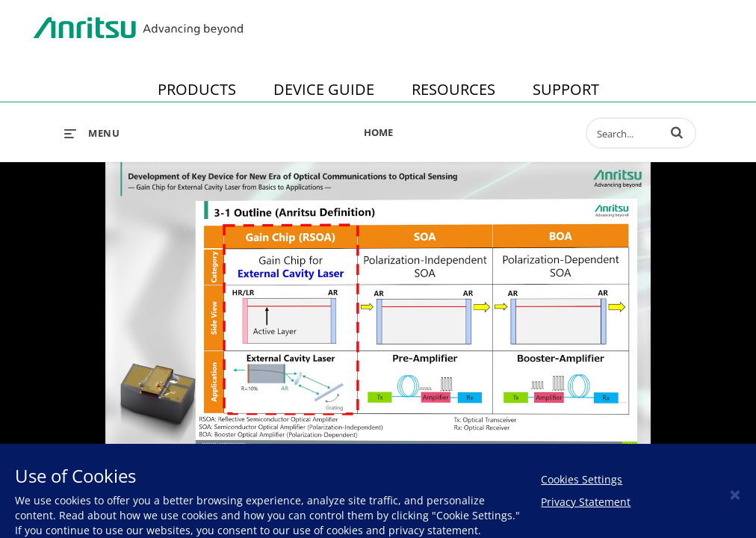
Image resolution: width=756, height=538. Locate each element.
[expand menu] (92, 133)
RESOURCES (453, 89)
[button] (677, 132)
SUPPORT (566, 89)
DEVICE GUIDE (324, 89)
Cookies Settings (582, 479)
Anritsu (138, 28)
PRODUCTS (197, 89)
